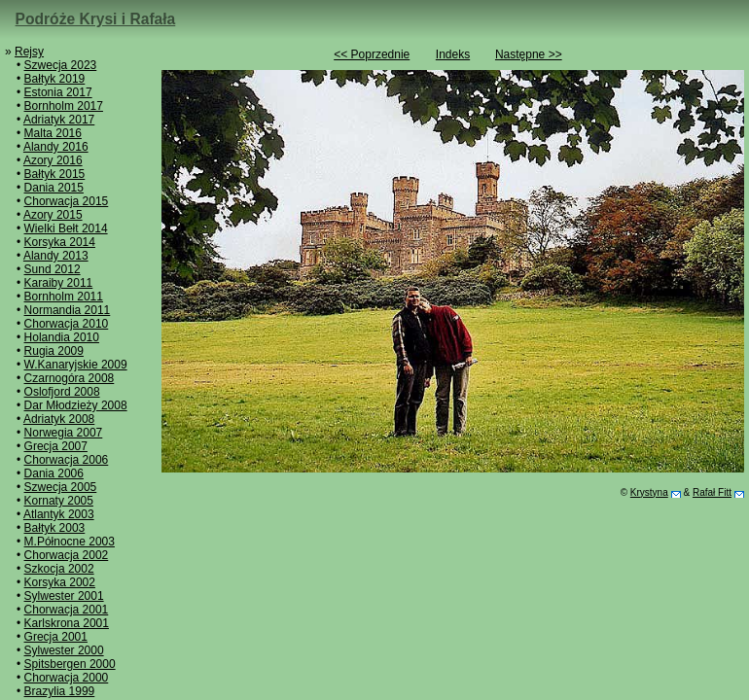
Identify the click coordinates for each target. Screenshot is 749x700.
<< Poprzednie (372, 54)
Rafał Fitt (712, 492)
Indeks (453, 54)
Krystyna (649, 492)
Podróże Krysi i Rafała (96, 19)
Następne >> (529, 54)
